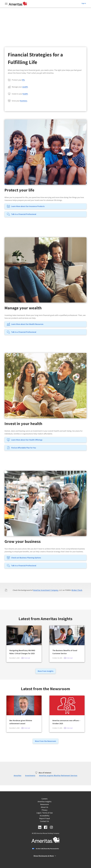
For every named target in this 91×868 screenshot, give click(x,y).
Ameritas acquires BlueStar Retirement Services (58, 775)
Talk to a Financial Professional (21, 214)
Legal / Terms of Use (45, 813)
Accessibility (45, 816)
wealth (25, 87)
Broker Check (77, 590)
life (23, 80)
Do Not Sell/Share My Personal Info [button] (47, 849)
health (25, 94)
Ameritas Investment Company (46, 590)
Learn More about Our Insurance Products (26, 206)
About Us (44, 807)
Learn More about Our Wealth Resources (25, 324)
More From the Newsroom (45, 741)
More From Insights (46, 671)
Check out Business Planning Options (24, 558)
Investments (30, 775)
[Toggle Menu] (6, 4)
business (24, 101)
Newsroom (45, 805)
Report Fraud (45, 819)
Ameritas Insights (45, 802)
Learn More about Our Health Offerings (25, 440)
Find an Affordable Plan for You (21, 448)
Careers (44, 799)
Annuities (18, 775)
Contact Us (44, 821)
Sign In (84, 3)
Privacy (45, 810)
